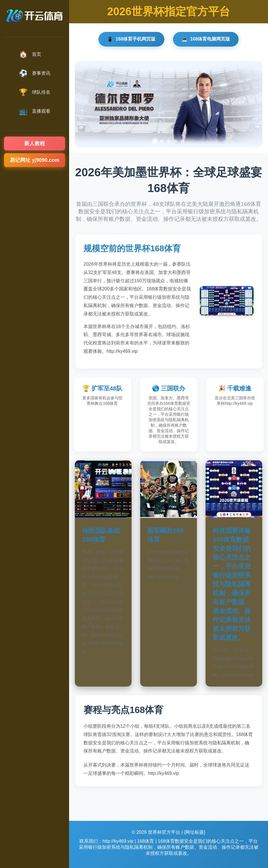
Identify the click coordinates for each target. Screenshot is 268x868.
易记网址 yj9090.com (35, 160)
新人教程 (35, 143)
